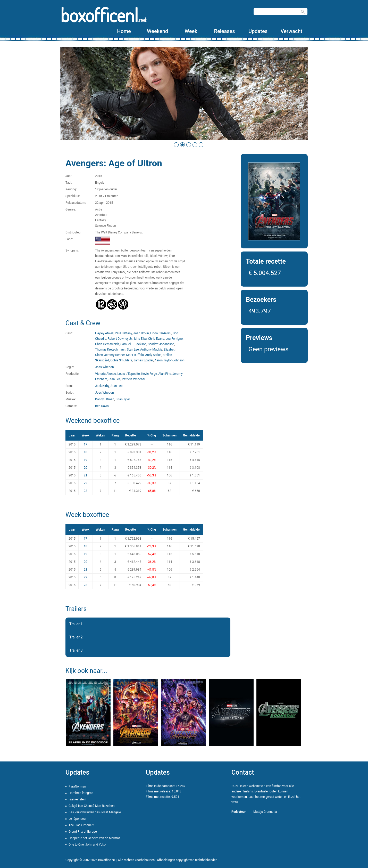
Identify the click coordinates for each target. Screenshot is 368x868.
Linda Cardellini (161, 333)
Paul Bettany (123, 333)
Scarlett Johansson (161, 344)
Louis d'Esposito (129, 374)
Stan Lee (133, 350)
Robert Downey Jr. (120, 339)
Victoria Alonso (106, 374)
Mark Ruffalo (135, 355)
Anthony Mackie (151, 350)
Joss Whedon (104, 367)
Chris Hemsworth (107, 344)
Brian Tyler (123, 399)
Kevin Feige (149, 374)
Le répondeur (78, 819)
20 (86, 468)
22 (86, 483)
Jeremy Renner (115, 355)
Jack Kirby (102, 386)
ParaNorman (77, 786)
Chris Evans (156, 339)
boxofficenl (103, 15)
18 (86, 452)
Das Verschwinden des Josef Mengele (95, 812)
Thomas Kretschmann (110, 350)
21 (86, 475)
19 (86, 460)
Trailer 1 (76, 624)
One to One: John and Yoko (87, 845)
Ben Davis (102, 406)
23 (86, 491)
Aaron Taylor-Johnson (169, 360)
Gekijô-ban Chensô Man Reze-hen (91, 806)
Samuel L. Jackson (133, 344)
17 (86, 444)
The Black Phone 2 (81, 825)
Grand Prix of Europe (83, 832)
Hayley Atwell (104, 333)
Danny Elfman (105, 399)
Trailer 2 (76, 637)
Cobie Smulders (121, 360)
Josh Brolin (141, 333)
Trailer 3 (76, 650)
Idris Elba (140, 339)
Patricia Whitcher (134, 379)
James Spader (143, 360)
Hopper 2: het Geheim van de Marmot (94, 838)
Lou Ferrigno (174, 339)
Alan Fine (165, 374)
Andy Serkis (153, 355)
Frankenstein (77, 799)
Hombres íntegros (81, 793)
